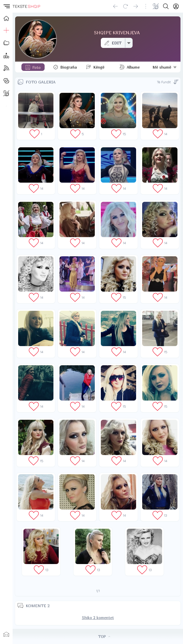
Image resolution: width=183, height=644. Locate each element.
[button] (6, 6)
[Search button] (166, 6)
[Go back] (115, 6)
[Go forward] (136, 6)
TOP (104, 636)
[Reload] (126, 6)
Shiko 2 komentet (98, 618)
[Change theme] (156, 6)
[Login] (176, 6)
